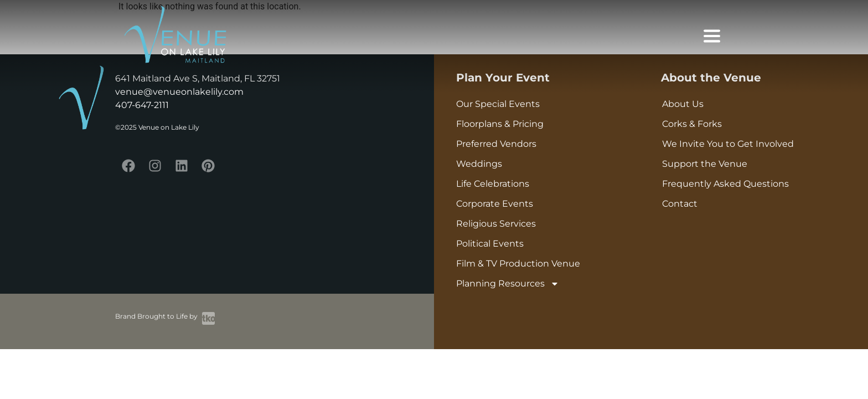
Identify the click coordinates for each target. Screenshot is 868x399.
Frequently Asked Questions (725, 184)
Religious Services (496, 224)
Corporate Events (495, 204)
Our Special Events (498, 104)
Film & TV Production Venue (518, 264)
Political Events (490, 244)
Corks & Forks (692, 124)
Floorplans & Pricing (500, 124)
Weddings (479, 164)
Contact (680, 204)
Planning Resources (508, 284)
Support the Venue (705, 164)
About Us (683, 104)
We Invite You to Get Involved (728, 144)
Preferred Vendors (496, 144)
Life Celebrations (493, 184)
